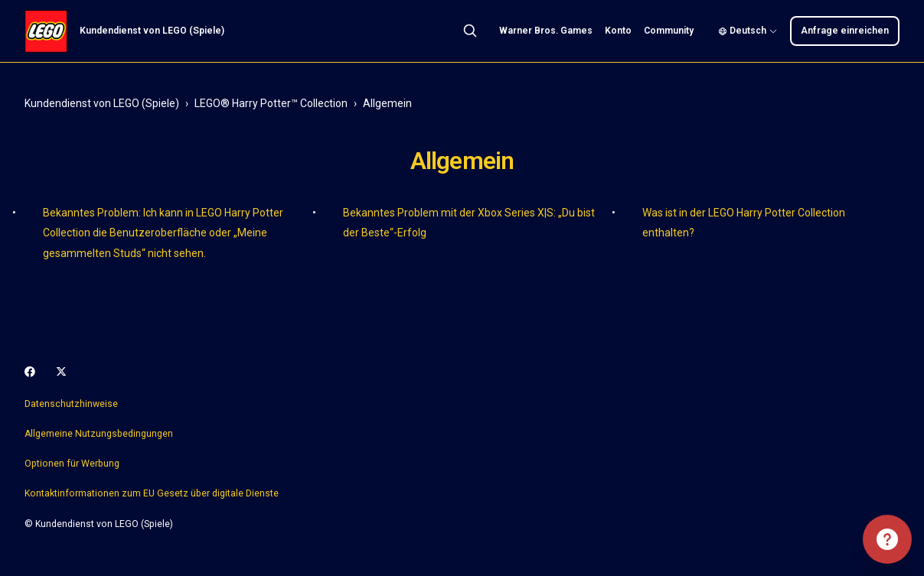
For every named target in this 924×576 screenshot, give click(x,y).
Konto (618, 31)
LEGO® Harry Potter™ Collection (271, 103)
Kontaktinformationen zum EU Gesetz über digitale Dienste (152, 493)
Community (669, 31)
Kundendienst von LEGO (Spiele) (102, 103)
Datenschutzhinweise (71, 404)
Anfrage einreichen (845, 31)
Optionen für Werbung (72, 464)
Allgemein (387, 103)
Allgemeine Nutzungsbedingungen (99, 434)
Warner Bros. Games (546, 31)
